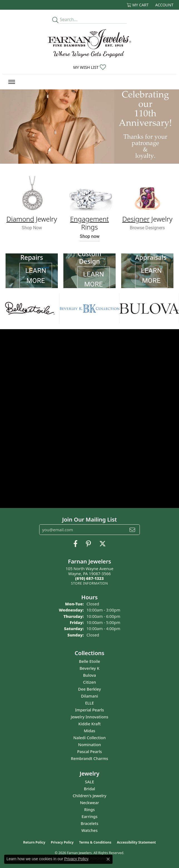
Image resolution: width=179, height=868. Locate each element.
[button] (138, 5)
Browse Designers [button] (147, 227)
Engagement (89, 219)
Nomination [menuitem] (89, 745)
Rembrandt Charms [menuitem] (89, 758)
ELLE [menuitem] (89, 703)
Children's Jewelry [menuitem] (89, 796)
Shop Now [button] (32, 227)
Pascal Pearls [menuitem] (89, 752)
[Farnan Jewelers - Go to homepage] (89, 43)
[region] (89, 309)
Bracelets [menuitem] (89, 823)
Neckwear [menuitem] (90, 803)
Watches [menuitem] (89, 830)
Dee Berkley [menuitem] (89, 689)
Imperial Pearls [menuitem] (89, 710)
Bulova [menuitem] (90, 675)
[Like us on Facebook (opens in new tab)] (75, 544)
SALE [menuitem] (89, 782)
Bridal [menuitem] (89, 789)
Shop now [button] (90, 236)
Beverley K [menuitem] (89, 668)
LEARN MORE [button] (36, 275)
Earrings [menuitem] (89, 817)
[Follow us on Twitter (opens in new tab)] (103, 544)
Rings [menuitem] (89, 810)
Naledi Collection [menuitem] (89, 738)
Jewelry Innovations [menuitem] (90, 717)
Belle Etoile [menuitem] (89, 661)
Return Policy (34, 842)
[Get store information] (89, 583)
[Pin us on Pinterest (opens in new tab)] (88, 544)
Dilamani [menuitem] (89, 696)
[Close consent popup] (108, 859)
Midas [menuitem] (89, 731)
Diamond (20, 219)
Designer (136, 219)
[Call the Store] (90, 578)
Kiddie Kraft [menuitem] (90, 724)
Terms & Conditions (95, 842)
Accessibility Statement (136, 842)
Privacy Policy (62, 842)
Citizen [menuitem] (90, 682)
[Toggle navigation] (12, 82)
